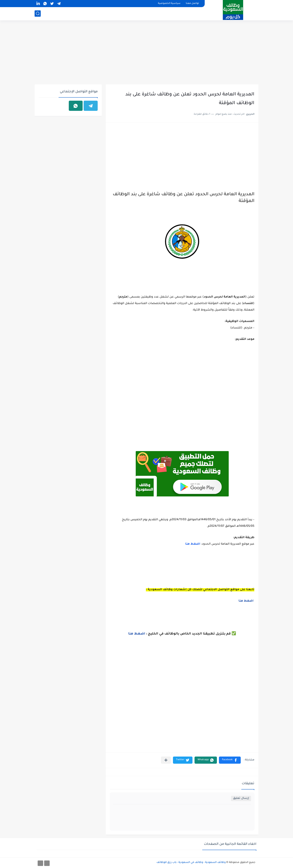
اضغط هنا (193, 544)
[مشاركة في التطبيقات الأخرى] (166, 760)
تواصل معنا (192, 4)
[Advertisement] (146, 53)
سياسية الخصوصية (169, 4)
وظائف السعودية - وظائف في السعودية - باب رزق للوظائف (191, 863)
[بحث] (38, 14)
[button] (230, 760)
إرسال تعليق (241, 798)
